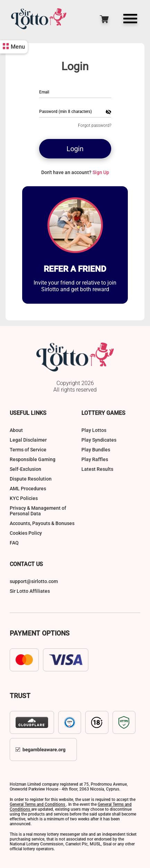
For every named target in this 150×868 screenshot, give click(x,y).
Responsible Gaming (33, 459)
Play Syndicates (99, 440)
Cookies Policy (26, 533)
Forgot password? (95, 125)
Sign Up (101, 172)
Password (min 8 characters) (65, 112)
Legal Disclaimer (28, 440)
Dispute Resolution (31, 479)
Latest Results (97, 469)
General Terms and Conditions (38, 804)
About (16, 430)
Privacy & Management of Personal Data (38, 511)
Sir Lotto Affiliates (30, 591)
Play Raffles (95, 459)
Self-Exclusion (25, 469)
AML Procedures (28, 489)
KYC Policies (24, 498)
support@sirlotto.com (34, 581)
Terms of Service (28, 450)
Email (44, 92)
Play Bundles (96, 450)
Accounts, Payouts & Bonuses (42, 523)
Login (75, 149)
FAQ (14, 543)
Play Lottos (94, 430)
